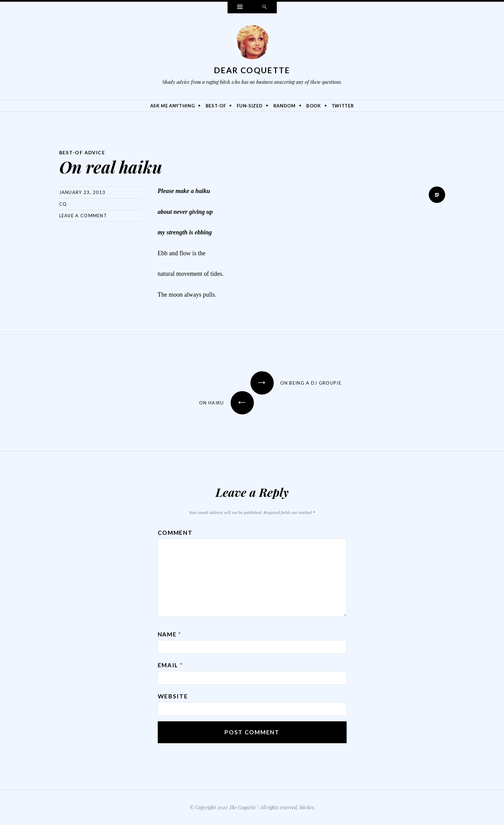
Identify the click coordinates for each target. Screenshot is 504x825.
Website (173, 696)
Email (170, 665)
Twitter (343, 106)
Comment (175, 533)
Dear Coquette (252, 70)
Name (170, 634)
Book (314, 106)
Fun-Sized (250, 106)
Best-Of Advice (82, 152)
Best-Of (216, 106)
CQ (63, 204)
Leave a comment (83, 216)
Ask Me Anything (173, 106)
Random (285, 106)
